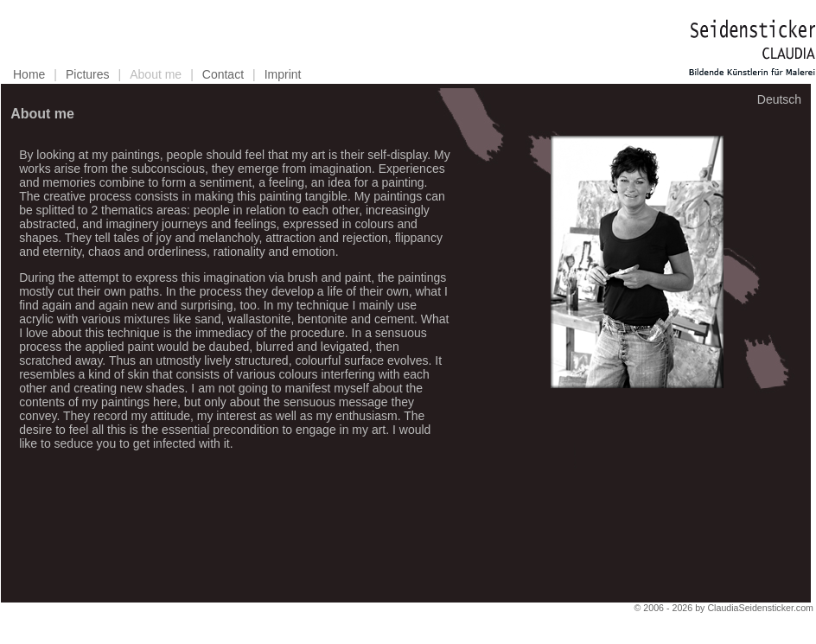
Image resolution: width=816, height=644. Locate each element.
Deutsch (779, 99)
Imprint (283, 74)
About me (156, 74)
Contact (223, 74)
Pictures (88, 74)
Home (29, 74)
